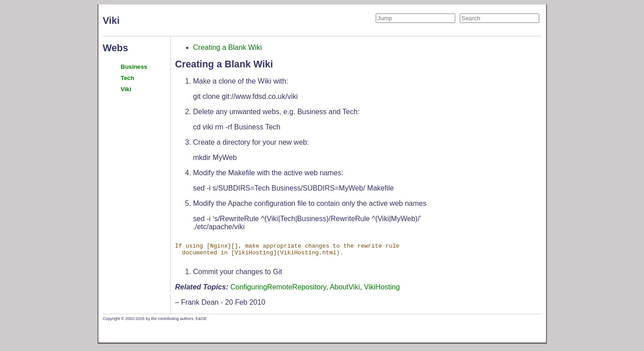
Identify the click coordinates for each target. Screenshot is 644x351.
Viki (126, 89)
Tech (128, 78)
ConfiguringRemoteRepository (278, 290)
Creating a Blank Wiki (228, 47)
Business (134, 67)
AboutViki (345, 290)
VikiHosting (382, 290)
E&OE (201, 321)
